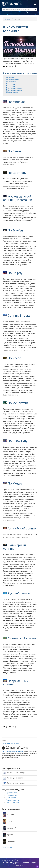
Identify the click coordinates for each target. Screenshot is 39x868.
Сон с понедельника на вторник (13, 752)
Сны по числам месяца (14, 773)
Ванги (7, 821)
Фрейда (8, 835)
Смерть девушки (12, 802)
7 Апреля (6, 743)
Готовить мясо (11, 795)
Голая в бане (11, 798)
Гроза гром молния (13, 80)
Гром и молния (11, 82)
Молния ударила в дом (14, 88)
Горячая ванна (11, 793)
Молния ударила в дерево (15, 86)
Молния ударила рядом (14, 90)
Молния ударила (12, 84)
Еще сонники (7, 847)
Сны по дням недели (13, 778)
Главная (8, 19)
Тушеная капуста (12, 800)
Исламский (10, 828)
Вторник (15, 743)
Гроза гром (10, 78)
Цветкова (9, 842)
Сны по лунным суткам (14, 783)
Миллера (9, 815)
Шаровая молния (12, 92)
